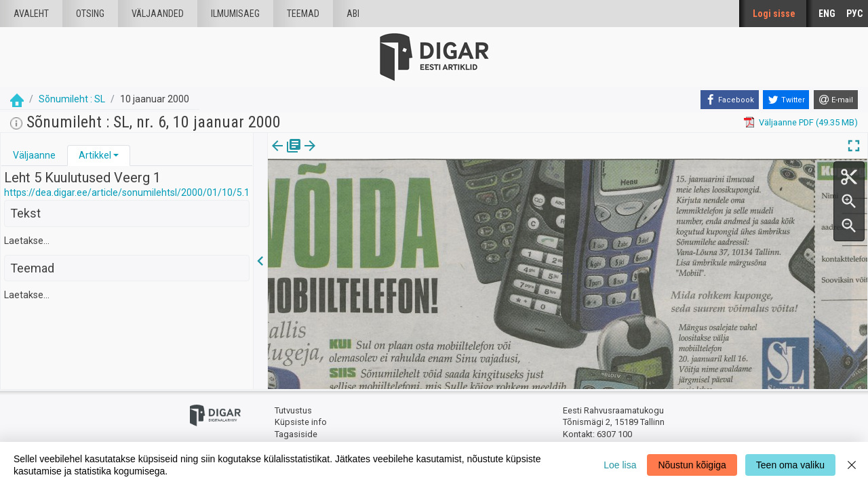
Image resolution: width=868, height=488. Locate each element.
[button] (116, 155)
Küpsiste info (301, 422)
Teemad (303, 14)
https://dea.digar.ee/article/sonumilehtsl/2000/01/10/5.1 (127, 192)
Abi (353, 14)
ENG (827, 14)
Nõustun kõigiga (692, 465)
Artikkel (95, 155)
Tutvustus (293, 410)
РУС (854, 14)
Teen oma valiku (790, 465)
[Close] (852, 465)
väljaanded (158, 14)
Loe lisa (620, 465)
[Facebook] (730, 100)
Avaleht (31, 14)
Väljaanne (34, 155)
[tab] (34, 156)
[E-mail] (836, 100)
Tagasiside (296, 434)
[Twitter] (786, 100)
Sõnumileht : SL (72, 99)
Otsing (90, 14)
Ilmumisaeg (235, 14)
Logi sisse (774, 14)
